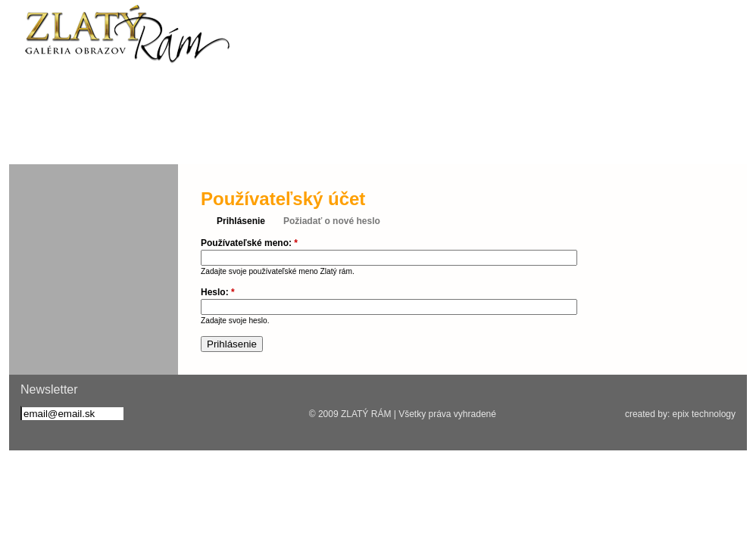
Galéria (505, 140)
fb (33, 95)
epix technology (704, 414)
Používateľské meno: (249, 243)
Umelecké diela (393, 140)
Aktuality (76, 140)
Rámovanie (283, 140)
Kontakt (609, 140)
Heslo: (218, 292)
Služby (187, 140)
